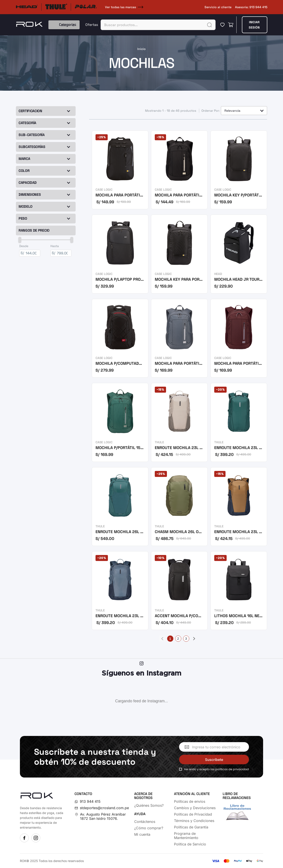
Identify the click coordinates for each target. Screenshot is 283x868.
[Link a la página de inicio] (141, 49)
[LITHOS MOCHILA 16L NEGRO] (239, 591)
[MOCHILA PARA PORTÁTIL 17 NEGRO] (120, 170)
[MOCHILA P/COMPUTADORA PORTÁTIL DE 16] (120, 339)
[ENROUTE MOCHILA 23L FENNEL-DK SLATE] (239, 507)
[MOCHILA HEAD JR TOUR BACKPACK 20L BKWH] (239, 254)
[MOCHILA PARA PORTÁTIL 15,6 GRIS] (179, 339)
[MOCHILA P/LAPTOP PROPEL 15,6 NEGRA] (120, 254)
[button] (46, 123)
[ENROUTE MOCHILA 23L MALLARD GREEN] (239, 423)
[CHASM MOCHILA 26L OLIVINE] (179, 507)
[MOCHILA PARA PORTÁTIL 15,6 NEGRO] (179, 170)
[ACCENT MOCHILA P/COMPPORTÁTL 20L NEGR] (179, 591)
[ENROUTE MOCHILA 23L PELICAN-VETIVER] (179, 423)
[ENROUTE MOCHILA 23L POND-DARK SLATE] (120, 591)
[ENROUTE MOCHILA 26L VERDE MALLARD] (120, 507)
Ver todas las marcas (125, 7)
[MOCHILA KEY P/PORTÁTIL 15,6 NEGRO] (239, 170)
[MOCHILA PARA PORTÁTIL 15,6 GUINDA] (239, 339)
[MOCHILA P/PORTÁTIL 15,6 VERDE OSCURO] (120, 423)
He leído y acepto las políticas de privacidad (216, 769)
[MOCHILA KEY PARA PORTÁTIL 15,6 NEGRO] (179, 254)
